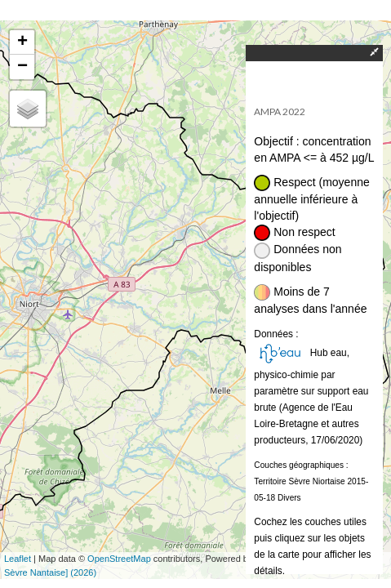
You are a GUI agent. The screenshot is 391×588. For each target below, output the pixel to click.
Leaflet (18, 559)
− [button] (22, 67)
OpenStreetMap (119, 559)
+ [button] (22, 42)
